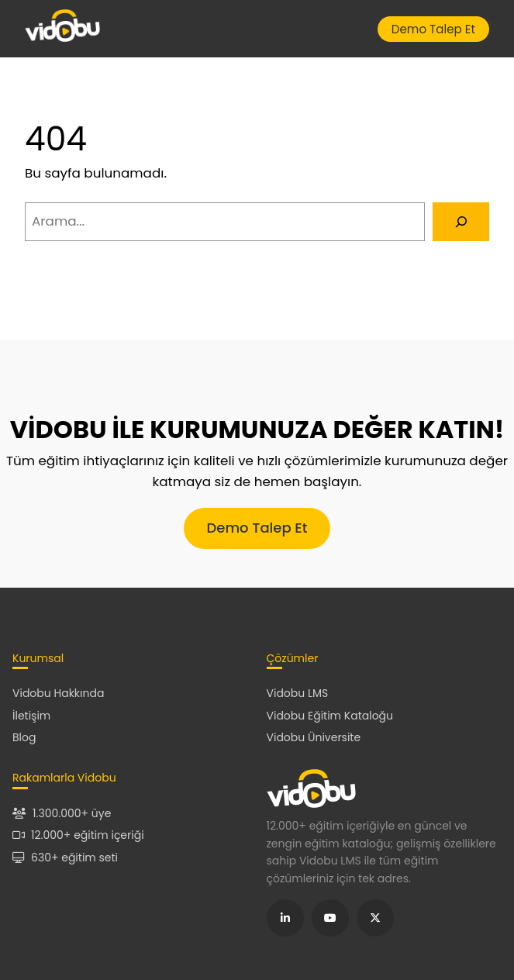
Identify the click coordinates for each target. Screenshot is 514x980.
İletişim (31, 716)
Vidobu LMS (298, 693)
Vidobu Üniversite (314, 737)
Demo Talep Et (433, 29)
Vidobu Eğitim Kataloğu (330, 716)
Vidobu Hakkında (58, 693)
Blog (24, 737)
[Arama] (461, 222)
